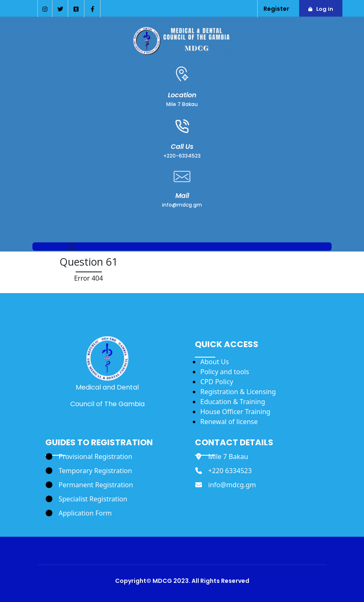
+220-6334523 (182, 156)
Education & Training (233, 402)
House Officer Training (235, 412)
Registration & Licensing (238, 392)
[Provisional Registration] (89, 456)
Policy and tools (225, 372)
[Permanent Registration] (89, 485)
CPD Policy (217, 382)
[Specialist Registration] (86, 499)
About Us (215, 362)
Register (276, 9)
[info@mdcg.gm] (226, 485)
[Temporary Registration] (89, 471)
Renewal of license (229, 422)
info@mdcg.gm (182, 205)
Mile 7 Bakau (182, 104)
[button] (72, 247)
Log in (325, 9)
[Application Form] (79, 513)
